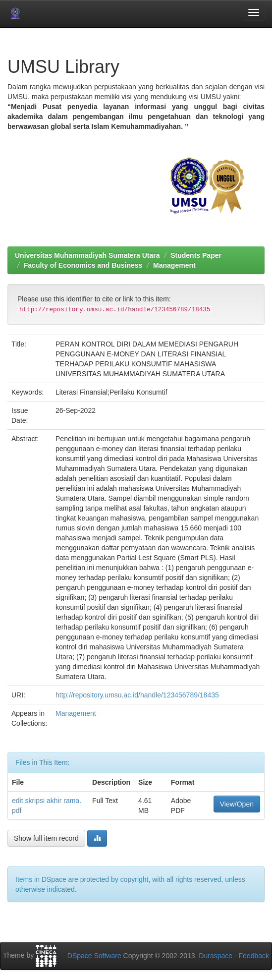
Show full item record (46, 838)
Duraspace (216, 956)
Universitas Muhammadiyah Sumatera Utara (87, 255)
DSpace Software (94, 956)
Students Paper (196, 255)
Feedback (254, 956)
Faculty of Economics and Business (83, 265)
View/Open (237, 804)
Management (174, 265)
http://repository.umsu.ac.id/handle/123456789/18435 (137, 695)
